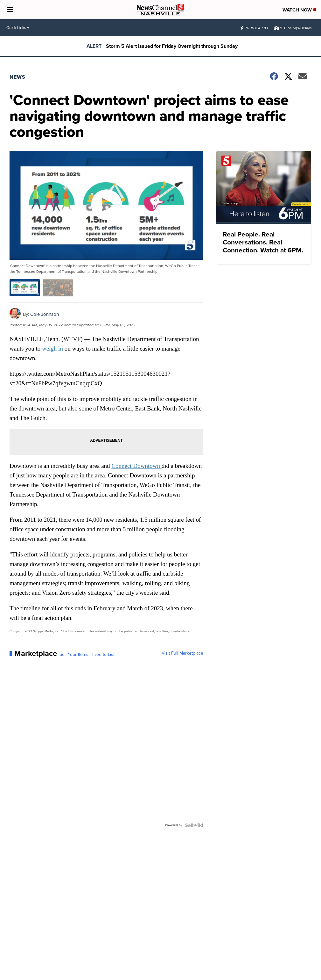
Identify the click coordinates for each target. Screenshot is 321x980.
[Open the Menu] (10, 10)
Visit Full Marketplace (182, 653)
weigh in (52, 348)
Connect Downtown (136, 466)
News (17, 77)
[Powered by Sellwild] (194, 825)
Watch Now (299, 10)
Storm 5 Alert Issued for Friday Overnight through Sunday (172, 46)
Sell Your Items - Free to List (87, 655)
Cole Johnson (45, 314)
